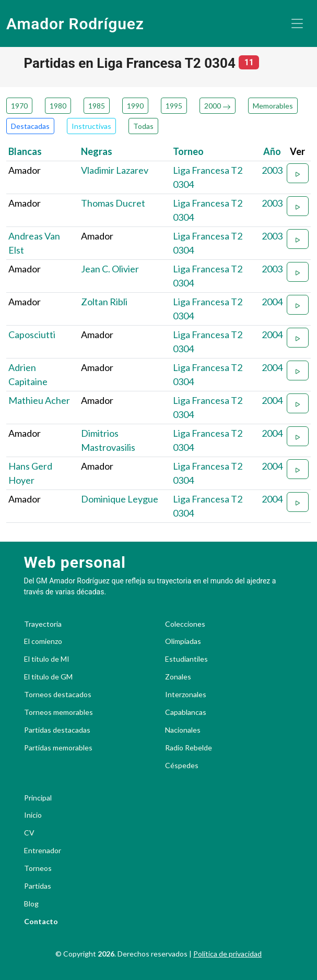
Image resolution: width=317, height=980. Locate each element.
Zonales (178, 677)
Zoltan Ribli (104, 302)
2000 (218, 106)
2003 (272, 170)
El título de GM (48, 677)
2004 (272, 302)
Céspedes (182, 766)
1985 (97, 106)
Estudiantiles (186, 659)
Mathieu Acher (39, 400)
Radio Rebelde (189, 748)
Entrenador (43, 851)
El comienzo (43, 641)
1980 (58, 106)
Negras (97, 151)
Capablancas (186, 712)
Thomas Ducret (113, 203)
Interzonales (186, 695)
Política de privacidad (227, 954)
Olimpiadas (183, 641)
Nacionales (183, 730)
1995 (174, 106)
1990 (135, 106)
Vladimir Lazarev (115, 170)
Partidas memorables (58, 748)
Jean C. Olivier (110, 269)
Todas (143, 126)
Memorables (273, 106)
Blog (31, 904)
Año (272, 151)
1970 (19, 106)
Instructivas (91, 126)
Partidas (38, 886)
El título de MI (47, 659)
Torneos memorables (58, 712)
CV (29, 833)
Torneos (38, 868)
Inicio (33, 815)
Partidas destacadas (57, 730)
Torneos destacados (58, 695)
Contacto (41, 922)
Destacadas (30, 126)
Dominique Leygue (120, 499)
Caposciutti (32, 334)
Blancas (25, 151)
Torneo (188, 151)
